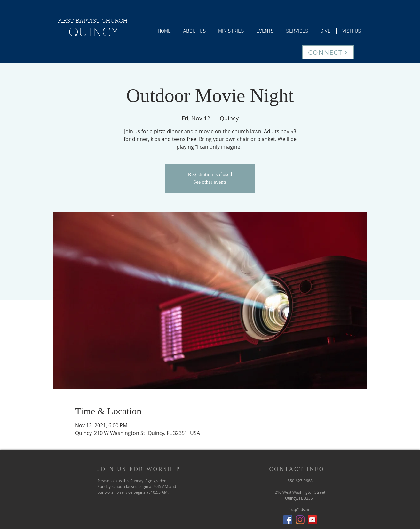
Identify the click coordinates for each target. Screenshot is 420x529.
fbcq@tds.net (300, 509)
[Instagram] (300, 520)
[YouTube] (312, 520)
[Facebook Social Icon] (288, 520)
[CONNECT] (328, 52)
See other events (210, 182)
